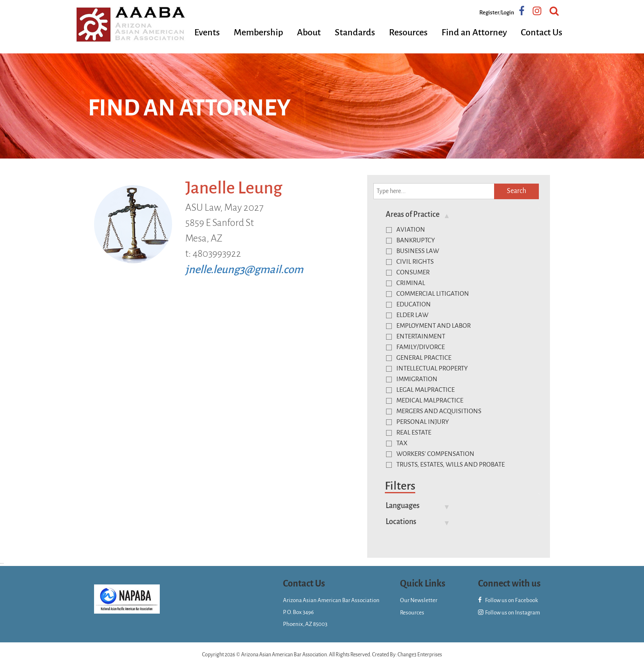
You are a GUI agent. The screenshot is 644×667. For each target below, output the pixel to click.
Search (516, 191)
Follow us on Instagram (509, 613)
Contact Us (542, 32)
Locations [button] (401, 522)
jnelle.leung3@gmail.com (244, 270)
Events (207, 32)
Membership (258, 32)
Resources (408, 32)
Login (508, 13)
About (309, 32)
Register (489, 13)
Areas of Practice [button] (413, 214)
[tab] (460, 214)
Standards (355, 32)
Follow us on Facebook (508, 600)
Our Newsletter (419, 600)
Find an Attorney (474, 32)
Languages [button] (403, 506)
